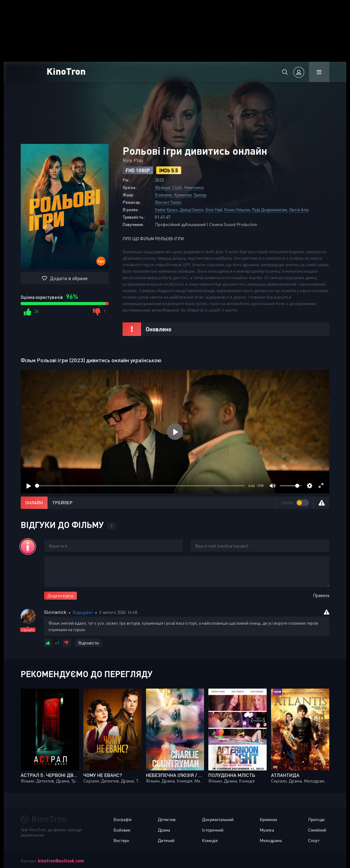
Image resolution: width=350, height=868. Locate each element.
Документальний (218, 819)
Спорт (314, 840)
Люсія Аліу (299, 210)
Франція (162, 187)
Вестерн (121, 840)
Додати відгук (60, 595)
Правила (321, 595)
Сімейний (317, 830)
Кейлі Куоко (166, 210)
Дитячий (166, 840)
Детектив (167, 819)
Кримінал (183, 195)
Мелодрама (271, 840)
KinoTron (67, 71)
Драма (164, 830)
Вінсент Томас (168, 202)
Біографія (122, 819)
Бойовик (164, 195)
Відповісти (88, 643)
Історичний (213, 830)
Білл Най (214, 210)
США (177, 187)
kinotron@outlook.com (61, 861)
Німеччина (194, 187)
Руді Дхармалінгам (269, 210)
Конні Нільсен (237, 210)
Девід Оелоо (192, 210)
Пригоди (316, 819)
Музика (267, 830)
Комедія (210, 840)
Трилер (200, 195)
